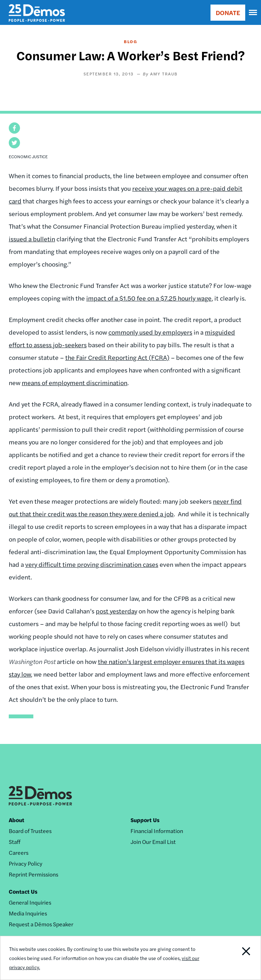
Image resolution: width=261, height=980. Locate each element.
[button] (14, 128)
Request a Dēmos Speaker (41, 924)
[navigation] (253, 13)
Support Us (145, 820)
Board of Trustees (30, 831)
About (16, 820)
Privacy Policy (26, 863)
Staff (15, 842)
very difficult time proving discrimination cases (92, 564)
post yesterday (116, 611)
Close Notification (236, 958)
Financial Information (157, 831)
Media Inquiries (28, 913)
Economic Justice (28, 156)
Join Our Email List (153, 842)
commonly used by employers (150, 332)
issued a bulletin (32, 239)
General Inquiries (30, 902)
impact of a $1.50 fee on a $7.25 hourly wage (149, 298)
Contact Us (23, 891)
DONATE (228, 12)
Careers (19, 853)
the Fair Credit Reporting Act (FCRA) (117, 357)
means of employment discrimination (75, 382)
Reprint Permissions (34, 874)
